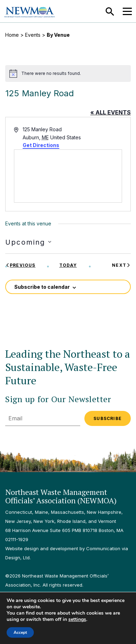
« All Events (111, 112)
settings (77, 619)
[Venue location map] (68, 176)
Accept (20, 632)
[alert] (68, 73)
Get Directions (41, 145)
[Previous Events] (20, 265)
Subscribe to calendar (42, 287)
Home (12, 35)
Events (33, 35)
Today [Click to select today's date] (68, 265)
